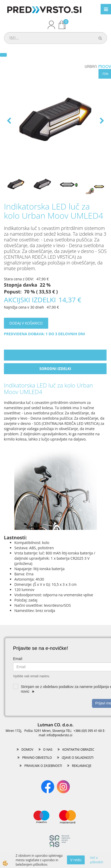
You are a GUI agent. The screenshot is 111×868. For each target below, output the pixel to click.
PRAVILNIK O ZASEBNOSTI (43, 766)
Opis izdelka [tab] (55, 355)
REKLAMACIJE (82, 766)
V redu (76, 860)
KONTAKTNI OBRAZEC (78, 750)
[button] (101, 121)
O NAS (48, 750)
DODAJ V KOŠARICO (26, 323)
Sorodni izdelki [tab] (55, 369)
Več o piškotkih (97, 860)
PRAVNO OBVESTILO (37, 758)
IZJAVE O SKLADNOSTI (78, 758)
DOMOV (27, 750)
